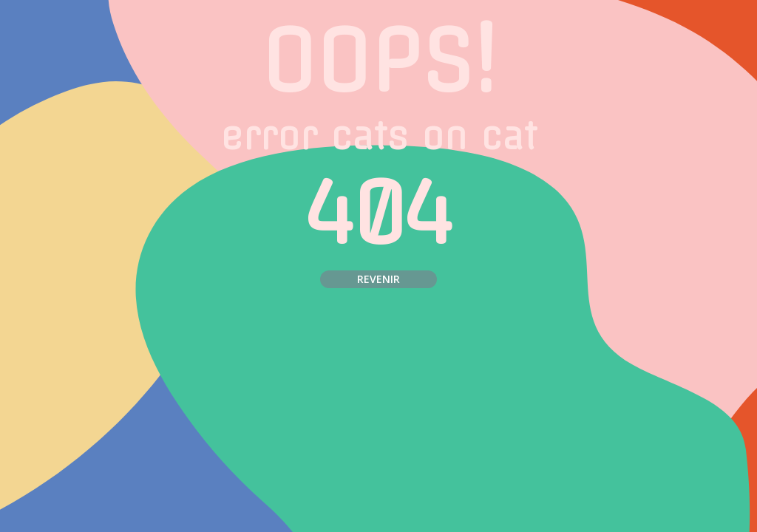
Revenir (378, 279)
